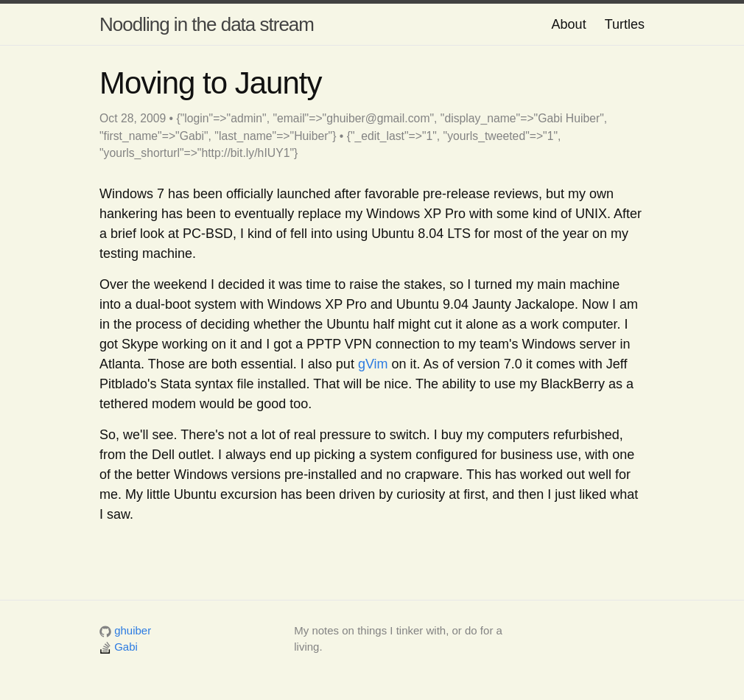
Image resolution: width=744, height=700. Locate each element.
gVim (373, 364)
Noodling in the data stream (207, 24)
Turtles (625, 24)
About (569, 24)
